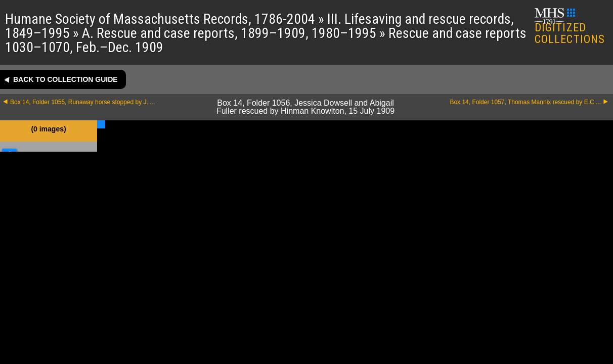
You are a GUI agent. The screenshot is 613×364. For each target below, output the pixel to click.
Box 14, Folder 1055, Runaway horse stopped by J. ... (82, 102)
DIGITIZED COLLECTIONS (570, 27)
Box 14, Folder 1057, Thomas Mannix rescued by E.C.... (525, 102)
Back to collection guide (65, 79)
